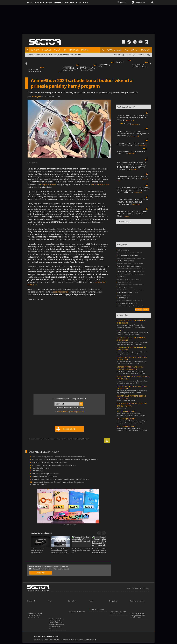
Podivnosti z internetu (97, 609)
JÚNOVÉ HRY (120, 62)
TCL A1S (128, 124)
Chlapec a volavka (48, 184)
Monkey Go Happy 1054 (77, 611)
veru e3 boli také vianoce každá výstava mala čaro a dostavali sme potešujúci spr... (132, 343)
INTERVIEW (55, 55)
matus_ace (36, 97)
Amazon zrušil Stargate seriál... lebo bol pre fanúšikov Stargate (59, 482)
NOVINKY (35, 50)
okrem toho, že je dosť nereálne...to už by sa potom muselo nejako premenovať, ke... (132, 422)
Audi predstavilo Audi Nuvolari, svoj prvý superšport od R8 (35, 615)
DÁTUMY (77, 55)
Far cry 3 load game (124, 261)
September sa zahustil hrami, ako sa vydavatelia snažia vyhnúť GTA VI (60, 479)
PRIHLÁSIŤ (41, 573)
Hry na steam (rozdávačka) (127, 255)
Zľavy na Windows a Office (68, 525)
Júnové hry (38, 471)
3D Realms (86, 439)
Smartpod (39, 2)
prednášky (70, 439)
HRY (65, 50)
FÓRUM (85, 50)
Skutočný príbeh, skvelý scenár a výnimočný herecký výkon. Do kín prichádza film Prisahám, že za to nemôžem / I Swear (57, 624)
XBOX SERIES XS (114, 50)
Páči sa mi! (69, 429)
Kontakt (56, 636)
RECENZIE (47, 50)
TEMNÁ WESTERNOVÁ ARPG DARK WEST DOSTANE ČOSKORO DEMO (133, 144)
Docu (85, 2)
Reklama (49, 636)
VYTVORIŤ (138, 310)
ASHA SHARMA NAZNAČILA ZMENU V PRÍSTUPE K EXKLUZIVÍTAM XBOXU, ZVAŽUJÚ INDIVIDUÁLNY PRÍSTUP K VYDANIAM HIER (131, 166)
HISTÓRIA (37, 55)
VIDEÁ (57, 50)
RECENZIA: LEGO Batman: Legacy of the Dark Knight (54, 465)
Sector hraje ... (122, 287)
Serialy (119, 276)
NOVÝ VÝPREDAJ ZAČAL (104, 65)
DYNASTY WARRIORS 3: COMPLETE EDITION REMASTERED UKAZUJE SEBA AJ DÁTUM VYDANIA (133, 134)
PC (103, 50)
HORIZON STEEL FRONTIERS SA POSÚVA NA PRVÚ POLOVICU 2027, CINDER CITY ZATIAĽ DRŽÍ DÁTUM (133, 190)
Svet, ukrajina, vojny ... (125, 303)
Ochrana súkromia (39, 636)
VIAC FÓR (146, 310)
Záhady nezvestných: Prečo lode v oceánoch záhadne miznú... (138, 615)
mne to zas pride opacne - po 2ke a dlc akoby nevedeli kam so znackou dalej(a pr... (132, 382)
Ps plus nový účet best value (128, 266)
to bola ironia (121, 408)
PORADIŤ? (142, 55)
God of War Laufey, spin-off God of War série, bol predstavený (58, 457)
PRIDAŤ (130, 55)
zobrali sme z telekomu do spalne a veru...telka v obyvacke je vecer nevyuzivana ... (133, 333)
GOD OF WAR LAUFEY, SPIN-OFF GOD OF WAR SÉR (35, 71)
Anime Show (44, 439)
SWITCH (135, 50)
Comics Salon (55, 439)
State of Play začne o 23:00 (44, 476)
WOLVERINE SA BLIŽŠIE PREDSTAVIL (140, 65)
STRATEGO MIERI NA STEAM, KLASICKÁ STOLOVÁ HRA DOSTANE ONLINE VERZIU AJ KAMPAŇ (132, 202)
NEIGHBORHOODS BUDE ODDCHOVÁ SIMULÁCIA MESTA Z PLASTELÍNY (132, 178)
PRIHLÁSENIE (140, 2)
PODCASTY (45, 55)
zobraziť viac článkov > (38, 485)
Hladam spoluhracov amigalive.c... (129, 271)
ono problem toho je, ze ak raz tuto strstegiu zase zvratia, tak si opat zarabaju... (132, 363)
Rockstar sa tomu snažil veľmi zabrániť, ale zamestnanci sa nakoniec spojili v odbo (65, 459)
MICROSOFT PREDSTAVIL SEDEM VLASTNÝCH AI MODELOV (130, 368)
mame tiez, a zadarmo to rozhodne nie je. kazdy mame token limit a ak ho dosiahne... (131, 372)
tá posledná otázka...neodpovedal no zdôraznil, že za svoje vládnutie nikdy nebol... (132, 429)
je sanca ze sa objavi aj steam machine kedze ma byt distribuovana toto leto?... (132, 353)
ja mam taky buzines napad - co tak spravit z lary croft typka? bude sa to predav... (132, 392)
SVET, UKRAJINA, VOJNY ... (127, 411)
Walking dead (122, 250)
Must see (120, 298)
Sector (30, 2)
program (78, 439)
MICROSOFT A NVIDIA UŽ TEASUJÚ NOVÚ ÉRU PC (70, 69)
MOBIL (144, 50)
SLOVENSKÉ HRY (66, 55)
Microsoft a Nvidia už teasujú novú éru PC (50, 462)
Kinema (49, 2)
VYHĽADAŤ (117, 55)
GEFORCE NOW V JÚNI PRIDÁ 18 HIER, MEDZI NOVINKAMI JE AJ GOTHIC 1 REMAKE (132, 214)
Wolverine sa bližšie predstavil (45, 473)
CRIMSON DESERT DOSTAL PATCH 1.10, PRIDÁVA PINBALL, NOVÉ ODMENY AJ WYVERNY (133, 118)
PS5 (126, 50)
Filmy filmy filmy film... (125, 292)
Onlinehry (58, 2)
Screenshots (121, 282)
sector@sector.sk (61, 292)
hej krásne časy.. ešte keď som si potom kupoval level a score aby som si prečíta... (131, 326)
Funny (79, 2)
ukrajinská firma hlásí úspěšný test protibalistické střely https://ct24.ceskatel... (131, 414)
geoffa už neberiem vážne (126, 400)
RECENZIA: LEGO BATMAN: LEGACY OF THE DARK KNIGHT (88, 69)
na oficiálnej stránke (100, 184)
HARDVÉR (74, 50)
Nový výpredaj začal (41, 468)
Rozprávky (69, 2)
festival (63, 439)
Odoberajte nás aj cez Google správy (70, 412)
